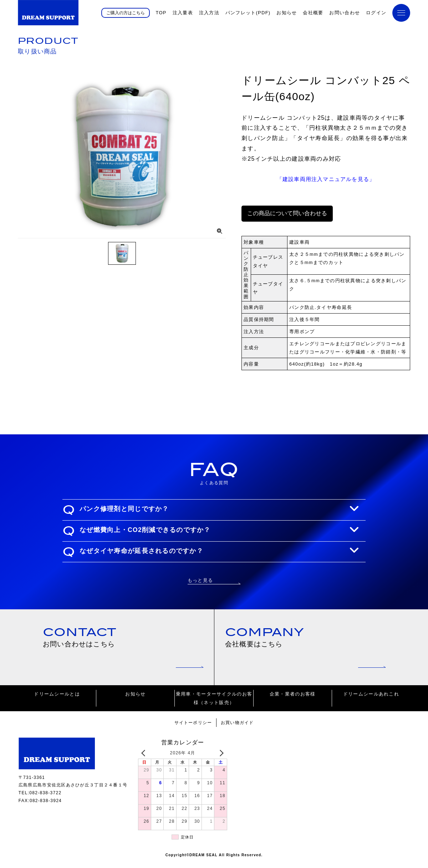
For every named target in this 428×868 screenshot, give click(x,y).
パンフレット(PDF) (248, 13)
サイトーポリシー (192, 728)
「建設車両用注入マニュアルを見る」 (326, 179)
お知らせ (287, 13)
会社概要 (313, 13)
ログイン (376, 13)
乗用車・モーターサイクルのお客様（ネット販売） (214, 703)
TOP (161, 13)
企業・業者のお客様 (293, 699)
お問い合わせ (345, 13)
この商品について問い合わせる (287, 213)
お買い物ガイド (239, 728)
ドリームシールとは (57, 699)
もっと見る (200, 580)
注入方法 (209, 13)
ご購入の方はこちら (126, 12)
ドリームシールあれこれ (371, 699)
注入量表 (183, 13)
